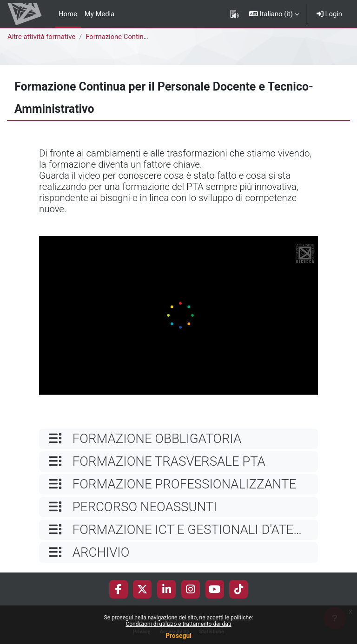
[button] (274, 14)
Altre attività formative (41, 37)
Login (329, 14)
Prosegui (178, 636)
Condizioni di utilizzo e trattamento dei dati (178, 624)
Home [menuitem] (68, 14)
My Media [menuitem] (99, 14)
